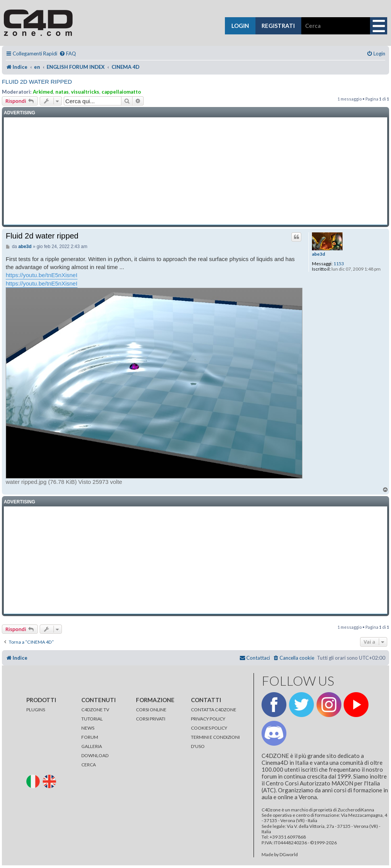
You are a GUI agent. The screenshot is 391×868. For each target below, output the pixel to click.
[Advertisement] (195, 171)
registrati (278, 26)
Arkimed (43, 92)
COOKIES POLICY (209, 728)
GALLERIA (92, 746)
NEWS (88, 728)
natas (62, 92)
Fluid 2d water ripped (37, 82)
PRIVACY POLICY (208, 719)
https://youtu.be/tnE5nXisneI (42, 275)
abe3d (318, 254)
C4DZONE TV (95, 710)
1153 (339, 264)
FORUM (90, 737)
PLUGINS (36, 710)
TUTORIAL (92, 719)
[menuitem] (68, 54)
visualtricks (85, 92)
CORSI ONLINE (151, 710)
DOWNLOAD (95, 755)
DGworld (289, 855)
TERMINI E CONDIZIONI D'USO (215, 742)
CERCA (89, 765)
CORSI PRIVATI (151, 719)
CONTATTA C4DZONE (214, 710)
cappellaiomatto (121, 92)
